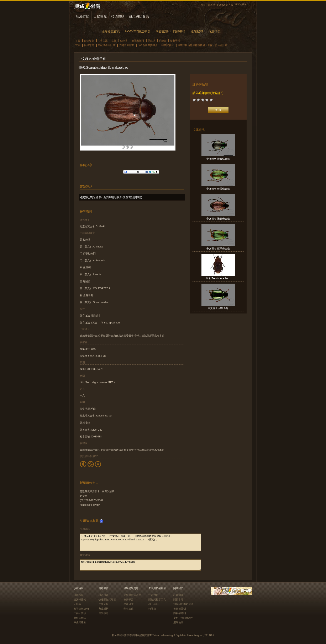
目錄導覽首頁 (111, 31)
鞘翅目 (163, 41)
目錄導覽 (100, 17)
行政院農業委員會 (148, 45)
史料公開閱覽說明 (183, 618)
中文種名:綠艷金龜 (218, 308)
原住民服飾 (80, 622)
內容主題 (162, 31)
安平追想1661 (81, 609)
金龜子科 (175, 41)
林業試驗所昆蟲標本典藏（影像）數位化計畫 (203, 45)
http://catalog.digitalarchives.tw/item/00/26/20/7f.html (140, 565)
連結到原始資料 (91, 197)
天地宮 (77, 604)
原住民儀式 (80, 618)
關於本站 (178, 600)
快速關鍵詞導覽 (107, 600)
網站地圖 (178, 622)
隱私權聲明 (180, 613)
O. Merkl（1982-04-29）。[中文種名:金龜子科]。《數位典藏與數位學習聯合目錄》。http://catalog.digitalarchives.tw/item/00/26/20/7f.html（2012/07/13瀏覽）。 (140, 542)
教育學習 (128, 600)
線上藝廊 (153, 604)
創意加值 (128, 609)
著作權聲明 (180, 609)
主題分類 (104, 604)
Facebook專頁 (225, 5)
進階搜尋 (197, 31)
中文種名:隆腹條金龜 (218, 159)
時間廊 (152, 609)
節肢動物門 (138, 41)
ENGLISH (241, 5)
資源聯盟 (214, 31)
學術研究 (128, 604)
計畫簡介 (178, 595)
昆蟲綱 (151, 41)
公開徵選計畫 (126, 45)
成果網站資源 (139, 17)
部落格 (211, 5)
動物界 (124, 41)
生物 (114, 41)
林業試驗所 (168, 45)
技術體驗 (118, 17)
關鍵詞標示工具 (157, 600)
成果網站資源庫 (132, 595)
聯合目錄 (104, 595)
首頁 (203, 5)
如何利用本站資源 (183, 604)
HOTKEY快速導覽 (138, 31)
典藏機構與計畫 (106, 45)
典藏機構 (179, 31)
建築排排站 (80, 600)
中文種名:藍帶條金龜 (218, 189)
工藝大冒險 (80, 613)
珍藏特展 (83, 17)
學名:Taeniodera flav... (218, 278)
